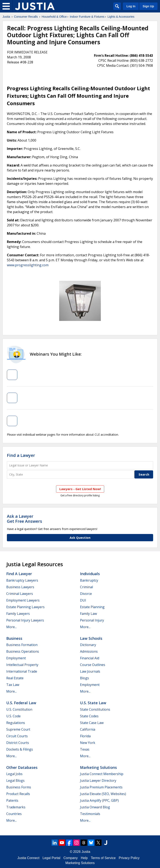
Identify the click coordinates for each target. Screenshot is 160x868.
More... (11, 627)
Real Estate (15, 678)
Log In (131, 6)
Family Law (88, 614)
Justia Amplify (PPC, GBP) (99, 800)
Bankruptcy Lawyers (22, 580)
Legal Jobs (14, 774)
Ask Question (80, 538)
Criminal (86, 587)
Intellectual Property (22, 665)
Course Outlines (93, 665)
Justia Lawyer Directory (98, 780)
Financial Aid (90, 658)
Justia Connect (28, 858)
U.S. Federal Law (21, 703)
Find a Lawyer (21, 455)
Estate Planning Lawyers (25, 607)
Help (84, 858)
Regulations (16, 723)
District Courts (18, 743)
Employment (16, 658)
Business (14, 638)
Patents (12, 800)
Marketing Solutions (98, 767)
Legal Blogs (15, 780)
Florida (85, 736)
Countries (14, 814)
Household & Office (54, 17)
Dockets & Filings (20, 749)
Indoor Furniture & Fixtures (87, 17)
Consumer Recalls (26, 17)
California (88, 729)
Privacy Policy (129, 858)
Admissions (89, 651)
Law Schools (91, 638)
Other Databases (22, 767)
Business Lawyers (20, 587)
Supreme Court (18, 729)
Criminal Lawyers (20, 594)
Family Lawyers (18, 614)
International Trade (22, 671)
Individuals (90, 574)
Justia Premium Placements (101, 787)
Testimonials (90, 814)
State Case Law (92, 723)
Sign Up (148, 6)
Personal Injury (92, 620)
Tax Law (13, 685)
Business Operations (23, 651)
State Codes (89, 716)
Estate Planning (92, 607)
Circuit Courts (17, 736)
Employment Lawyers (23, 600)
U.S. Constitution (19, 709)
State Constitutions (95, 709)
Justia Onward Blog (95, 807)
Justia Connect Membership (102, 774)
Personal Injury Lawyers (25, 620)
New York (88, 743)
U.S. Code (13, 716)
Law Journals (90, 671)
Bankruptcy (89, 580)
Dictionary (88, 645)
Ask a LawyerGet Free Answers (24, 519)
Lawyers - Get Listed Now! (80, 489)
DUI (83, 600)
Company (71, 858)
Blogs (84, 678)
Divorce (86, 594)
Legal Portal (51, 858)
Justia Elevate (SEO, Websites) (103, 794)
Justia (6, 17)
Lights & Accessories (121, 17)
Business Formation (22, 645)
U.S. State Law (93, 703)
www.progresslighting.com (28, 265)
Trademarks (16, 807)
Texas (85, 749)
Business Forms (19, 787)
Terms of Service (103, 858)
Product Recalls (18, 794)
